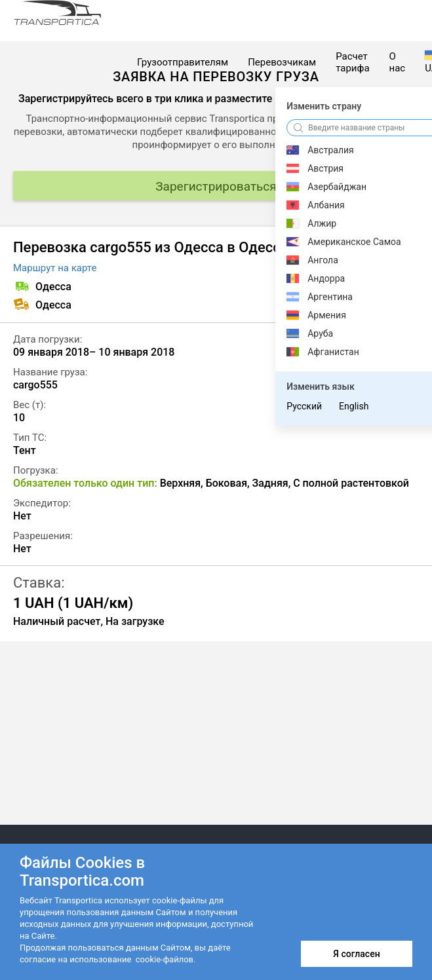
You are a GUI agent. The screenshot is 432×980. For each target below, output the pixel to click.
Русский (304, 406)
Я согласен (356, 954)
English (354, 406)
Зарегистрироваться (216, 186)
